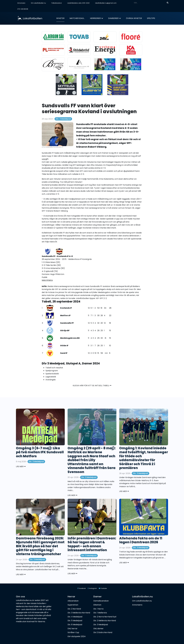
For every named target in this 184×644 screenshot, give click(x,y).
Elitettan (97, 605)
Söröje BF (65, 331)
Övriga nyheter (134, 18)
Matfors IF (65, 315)
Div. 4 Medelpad (75, 617)
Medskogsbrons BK (70, 338)
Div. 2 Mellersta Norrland (105, 621)
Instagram (92, 588)
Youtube (103, 588)
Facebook (81, 588)
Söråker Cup (73, 632)
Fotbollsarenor (57, 3)
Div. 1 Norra (98, 609)
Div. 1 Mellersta (100, 613)
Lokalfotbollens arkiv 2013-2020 (78, 3)
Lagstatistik (51, 377)
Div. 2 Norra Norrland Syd (105, 617)
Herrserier (95, 18)
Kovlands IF (66, 308)
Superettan (73, 605)
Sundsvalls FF (67, 323)
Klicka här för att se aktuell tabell (92, 386)
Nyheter (60, 18)
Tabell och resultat (54, 368)
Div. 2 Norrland (74, 609)
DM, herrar (73, 629)
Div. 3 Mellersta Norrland (79, 613)
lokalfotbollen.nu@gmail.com (106, 3)
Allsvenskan (73, 601)
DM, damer (98, 629)
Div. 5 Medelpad (75, 621)
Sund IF (64, 353)
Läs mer (21, 466)
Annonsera (21, 3)
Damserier (113, 18)
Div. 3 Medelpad (63, 119)
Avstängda (51, 380)
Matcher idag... (77, 18)
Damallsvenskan (101, 601)
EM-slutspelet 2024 (77, 636)
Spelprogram (52, 371)
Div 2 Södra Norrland (103, 632)
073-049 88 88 (23, 9)
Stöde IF (64, 346)
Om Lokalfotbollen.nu (38, 3)
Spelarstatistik (52, 374)
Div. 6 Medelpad (75, 625)
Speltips (151, 18)
